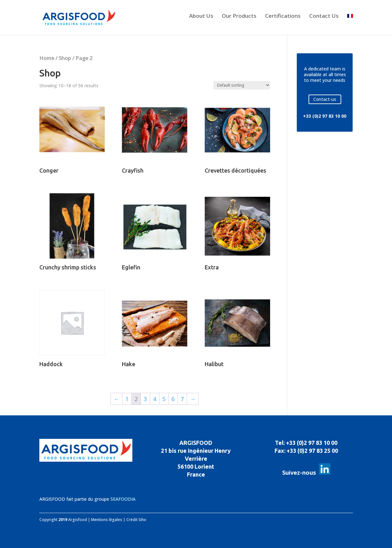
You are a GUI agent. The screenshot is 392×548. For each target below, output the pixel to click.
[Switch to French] (350, 23)
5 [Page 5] (164, 399)
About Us (201, 17)
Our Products (239, 17)
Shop (65, 58)
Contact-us (325, 99)
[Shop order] (242, 85)
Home (47, 58)
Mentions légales (107, 520)
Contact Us (324, 17)
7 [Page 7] (182, 399)
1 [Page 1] (127, 399)
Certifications (283, 17)
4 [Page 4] (155, 399)
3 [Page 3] (145, 399)
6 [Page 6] (173, 399)
